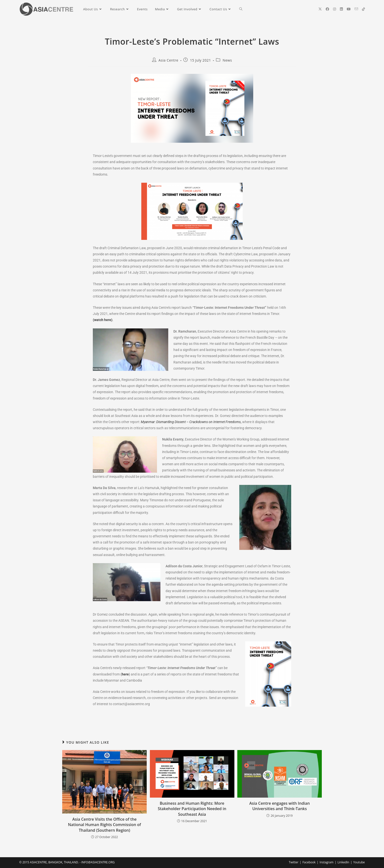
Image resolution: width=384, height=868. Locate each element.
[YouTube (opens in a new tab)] (349, 9)
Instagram (327, 862)
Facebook (309, 862)
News (227, 60)
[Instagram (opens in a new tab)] (335, 9)
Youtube (359, 862)
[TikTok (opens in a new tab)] (363, 9)
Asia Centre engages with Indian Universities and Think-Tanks (280, 806)
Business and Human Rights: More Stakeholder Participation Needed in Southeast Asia (192, 809)
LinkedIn (343, 862)
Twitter (294, 862)
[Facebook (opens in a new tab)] (327, 9)
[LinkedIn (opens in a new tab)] (341, 9)
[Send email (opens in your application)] (356, 9)
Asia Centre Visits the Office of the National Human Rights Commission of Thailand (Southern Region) (104, 825)
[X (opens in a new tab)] (320, 9)
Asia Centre (168, 60)
